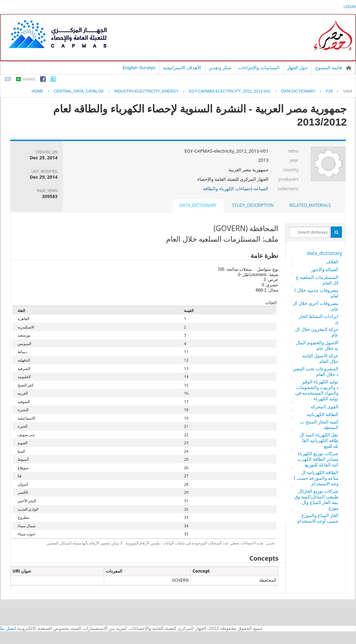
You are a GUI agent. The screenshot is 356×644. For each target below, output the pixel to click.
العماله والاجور (325, 269)
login (350, 7)
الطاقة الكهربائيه (323, 414)
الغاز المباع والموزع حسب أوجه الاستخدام (318, 518)
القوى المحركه (325, 407)
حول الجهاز (298, 68)
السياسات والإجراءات (259, 68)
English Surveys (139, 68)
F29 (329, 91)
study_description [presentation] (253, 205)
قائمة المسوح (329, 68)
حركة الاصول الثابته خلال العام (320, 358)
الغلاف (332, 262)
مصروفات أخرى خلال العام (316, 306)
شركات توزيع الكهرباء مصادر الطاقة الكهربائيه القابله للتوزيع (318, 459)
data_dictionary (324, 253)
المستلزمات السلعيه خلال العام (317, 280)
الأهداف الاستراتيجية (182, 68)
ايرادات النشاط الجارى (319, 319)
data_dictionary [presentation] (198, 205)
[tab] (310, 205)
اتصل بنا (8, 628)
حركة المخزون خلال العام (317, 332)
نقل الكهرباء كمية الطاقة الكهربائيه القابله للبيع (319, 440)
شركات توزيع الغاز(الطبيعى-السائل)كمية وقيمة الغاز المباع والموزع (316, 499)
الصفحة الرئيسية (349, 68)
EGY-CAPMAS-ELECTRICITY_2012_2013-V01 (230, 91)
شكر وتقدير (220, 68)
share (29, 79)
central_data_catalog (79, 91)
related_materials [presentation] (310, 205)
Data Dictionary (298, 91)
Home (37, 91)
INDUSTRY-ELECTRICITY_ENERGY (147, 91)
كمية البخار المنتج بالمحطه (319, 425)
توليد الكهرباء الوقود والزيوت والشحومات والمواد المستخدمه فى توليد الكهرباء (317, 390)
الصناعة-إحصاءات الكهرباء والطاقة (236, 189)
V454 (348, 91)
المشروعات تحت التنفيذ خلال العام (316, 371)
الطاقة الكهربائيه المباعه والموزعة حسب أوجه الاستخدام (316, 478)
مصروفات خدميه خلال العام (316, 293)
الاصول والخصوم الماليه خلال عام (317, 345)
